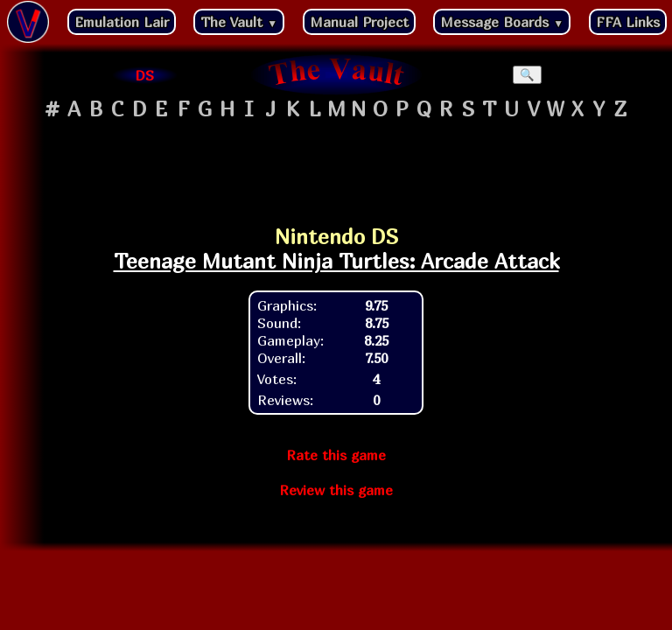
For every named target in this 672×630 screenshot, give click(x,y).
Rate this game (336, 455)
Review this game (336, 490)
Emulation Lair (122, 22)
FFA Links (628, 22)
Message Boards (502, 22)
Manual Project (359, 22)
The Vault (239, 22)
